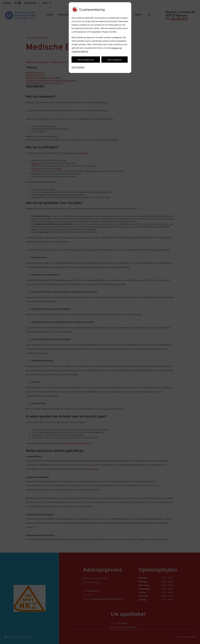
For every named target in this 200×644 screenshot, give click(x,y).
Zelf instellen (78, 67)
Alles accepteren (86, 60)
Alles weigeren (115, 60)
